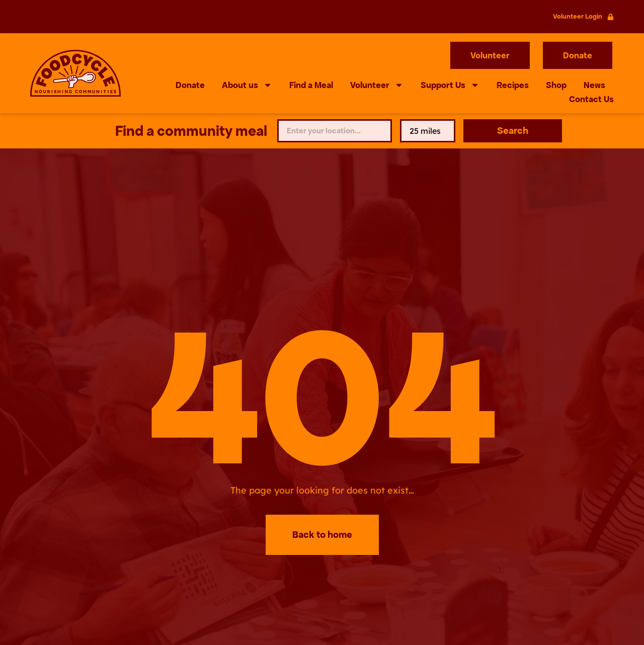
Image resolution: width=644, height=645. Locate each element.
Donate (190, 85)
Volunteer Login (578, 16)
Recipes (513, 85)
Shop (556, 85)
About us (247, 85)
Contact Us (591, 99)
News (594, 85)
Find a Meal (311, 85)
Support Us (450, 85)
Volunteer (377, 85)
